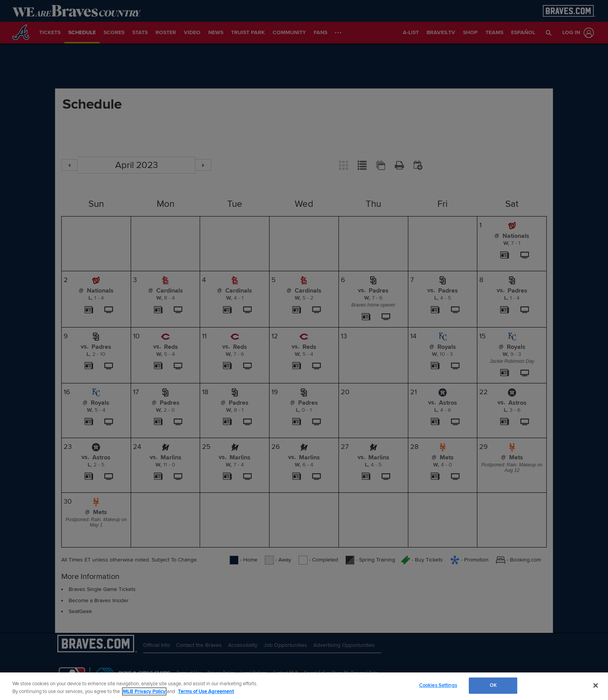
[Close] (596, 685)
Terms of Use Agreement (206, 691)
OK (493, 685)
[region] (304, 686)
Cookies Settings (438, 685)
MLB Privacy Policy (144, 691)
